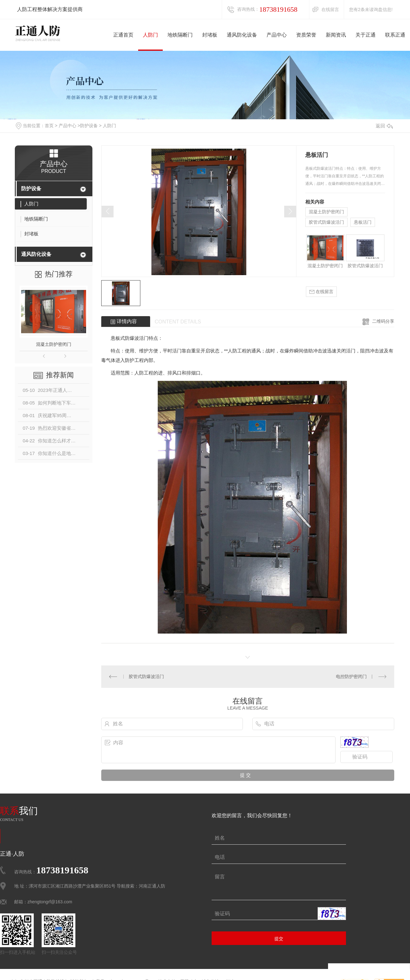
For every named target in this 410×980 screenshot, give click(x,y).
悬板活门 (363, 222)
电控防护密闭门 (351, 676)
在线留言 (330, 9)
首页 (49, 126)
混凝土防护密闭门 (54, 344)
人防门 (109, 126)
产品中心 (67, 126)
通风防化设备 (36, 254)
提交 (279, 939)
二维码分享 (383, 321)
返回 (384, 126)
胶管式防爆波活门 (326, 222)
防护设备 (89, 126)
